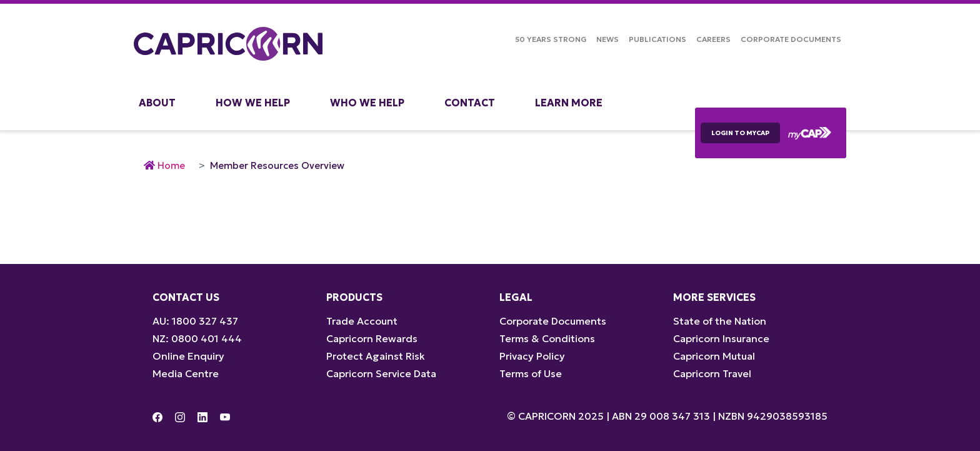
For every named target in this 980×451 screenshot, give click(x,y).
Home (171, 165)
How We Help (253, 103)
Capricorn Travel (712, 373)
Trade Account (362, 321)
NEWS (607, 39)
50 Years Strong (551, 39)
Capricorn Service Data (381, 373)
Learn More (569, 103)
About (157, 103)
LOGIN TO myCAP (740, 133)
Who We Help (367, 103)
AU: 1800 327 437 (195, 321)
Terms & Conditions (547, 338)
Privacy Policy (532, 356)
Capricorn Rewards (372, 338)
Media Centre (186, 373)
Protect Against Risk (376, 356)
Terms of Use (531, 373)
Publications (657, 39)
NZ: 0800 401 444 (197, 338)
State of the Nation (720, 321)
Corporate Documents (791, 39)
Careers (713, 39)
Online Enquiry (188, 356)
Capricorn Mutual (714, 356)
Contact (470, 103)
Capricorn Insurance (721, 338)
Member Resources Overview (277, 165)
